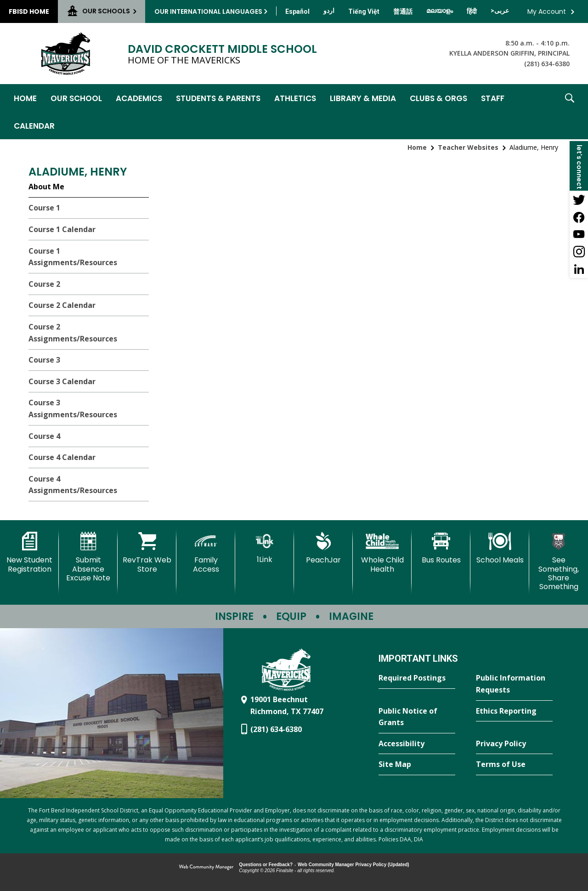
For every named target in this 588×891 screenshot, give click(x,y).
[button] (570, 112)
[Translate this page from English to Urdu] (329, 11)
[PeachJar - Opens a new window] (323, 548)
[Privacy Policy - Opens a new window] (514, 744)
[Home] (25, 98)
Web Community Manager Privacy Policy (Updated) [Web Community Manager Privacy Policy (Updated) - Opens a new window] (353, 865)
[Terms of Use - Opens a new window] (514, 765)
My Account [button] (547, 11)
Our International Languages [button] (208, 11)
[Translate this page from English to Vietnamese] (364, 11)
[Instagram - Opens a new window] (579, 252)
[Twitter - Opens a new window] (579, 199)
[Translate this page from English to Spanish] (297, 11)
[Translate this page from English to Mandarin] (403, 11)
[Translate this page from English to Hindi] (472, 11)
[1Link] (265, 548)
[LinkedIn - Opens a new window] (579, 269)
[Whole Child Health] (382, 553)
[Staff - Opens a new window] (493, 98)
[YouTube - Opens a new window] (579, 234)
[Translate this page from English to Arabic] (500, 11)
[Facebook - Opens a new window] (579, 217)
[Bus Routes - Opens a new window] (441, 548)
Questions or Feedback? (266, 865)
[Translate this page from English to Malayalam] (440, 11)
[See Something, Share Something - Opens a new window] (559, 562)
